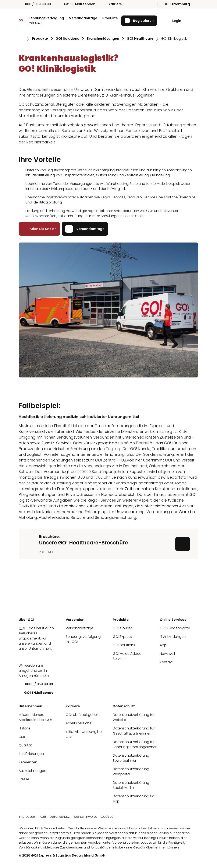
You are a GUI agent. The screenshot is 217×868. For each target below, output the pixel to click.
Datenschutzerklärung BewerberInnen (131, 758)
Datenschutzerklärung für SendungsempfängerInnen (135, 744)
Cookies (107, 817)
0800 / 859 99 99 (36, 684)
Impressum (27, 817)
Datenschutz (60, 817)
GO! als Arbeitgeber (82, 715)
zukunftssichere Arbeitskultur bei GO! (35, 717)
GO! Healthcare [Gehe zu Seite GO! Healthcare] (140, 39)
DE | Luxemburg (174, 4)
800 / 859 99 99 (35, 4)
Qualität (25, 745)
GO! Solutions (124, 645)
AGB (43, 817)
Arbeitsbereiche (79, 723)
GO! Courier (122, 628)
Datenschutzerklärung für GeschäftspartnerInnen (134, 731)
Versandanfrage (83, 18)
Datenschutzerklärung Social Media (131, 785)
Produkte (110, 18)
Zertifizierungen (31, 754)
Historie (25, 728)
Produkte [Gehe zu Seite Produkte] (40, 39)
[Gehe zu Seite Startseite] (22, 39)
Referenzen (28, 762)
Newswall (167, 654)
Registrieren (139, 21)
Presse (24, 779)
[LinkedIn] (22, 657)
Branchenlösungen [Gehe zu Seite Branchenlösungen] (103, 39)
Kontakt (166, 662)
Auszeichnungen (32, 771)
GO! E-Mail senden (77, 4)
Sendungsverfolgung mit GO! (46, 21)
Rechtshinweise (85, 817)
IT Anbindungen (173, 637)
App (163, 645)
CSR (22, 737)
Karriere (112, 4)
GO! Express (122, 637)
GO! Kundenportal (175, 628)
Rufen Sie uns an (39, 229)
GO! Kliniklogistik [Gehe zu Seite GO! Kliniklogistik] (174, 39)
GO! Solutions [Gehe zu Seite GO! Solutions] (67, 39)
